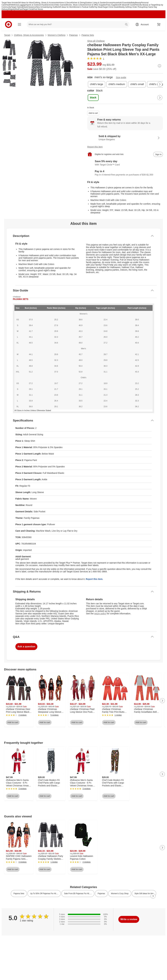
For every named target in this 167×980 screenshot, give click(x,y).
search (127, 25)
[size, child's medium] (117, 84)
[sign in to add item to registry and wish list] (158, 154)
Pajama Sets (88, 35)
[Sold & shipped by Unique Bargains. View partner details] (125, 138)
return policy (100, 614)
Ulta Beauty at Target (147, 5)
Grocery (109, 3)
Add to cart (93, 113)
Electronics (50, 5)
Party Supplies (112, 5)
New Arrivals (41, 7)
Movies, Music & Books (76, 5)
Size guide (121, 77)
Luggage (22, 5)
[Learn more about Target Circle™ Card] (125, 163)
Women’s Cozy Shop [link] (120, 894)
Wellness (15, 5)
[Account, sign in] (143, 24)
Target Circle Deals (111, 7)
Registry (12, 9)
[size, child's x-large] (157, 84)
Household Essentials (122, 3)
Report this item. (94, 579)
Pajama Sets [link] (19, 894)
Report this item (95, 147)
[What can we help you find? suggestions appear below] (78, 24)
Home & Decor (65, 3)
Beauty (138, 3)
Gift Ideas (122, 5)
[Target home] (8, 24)
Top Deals (98, 7)
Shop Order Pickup (135, 7)
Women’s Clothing (57, 35)
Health (8, 5)
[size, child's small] (137, 84)
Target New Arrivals (10, 3)
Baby (133, 3)
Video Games (60, 5)
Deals (25, 7)
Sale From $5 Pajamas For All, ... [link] (78, 894)
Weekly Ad (123, 7)
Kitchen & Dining (78, 3)
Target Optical (17, 7)
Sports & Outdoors (34, 5)
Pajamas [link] (101, 894)
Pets (137, 5)
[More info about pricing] (159, 66)
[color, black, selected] (93, 98)
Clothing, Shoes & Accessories (46, 3)
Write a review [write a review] (129, 919)
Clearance (32, 7)
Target (7, 35)
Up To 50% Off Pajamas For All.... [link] (44, 894)
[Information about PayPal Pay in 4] (125, 173)
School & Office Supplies (96, 5)
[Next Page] (160, 84)
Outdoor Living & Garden (96, 3)
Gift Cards (131, 5)
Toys (44, 5)
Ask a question (26, 647)
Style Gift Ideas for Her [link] (144, 894)
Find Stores (38, 9)
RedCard (19, 9)
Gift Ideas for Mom (26, 3)
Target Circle (28, 9)
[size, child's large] (97, 84)
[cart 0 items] (159, 24)
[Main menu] (19, 24)
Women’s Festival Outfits (84, 7)
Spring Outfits (52, 7)
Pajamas (73, 35)
